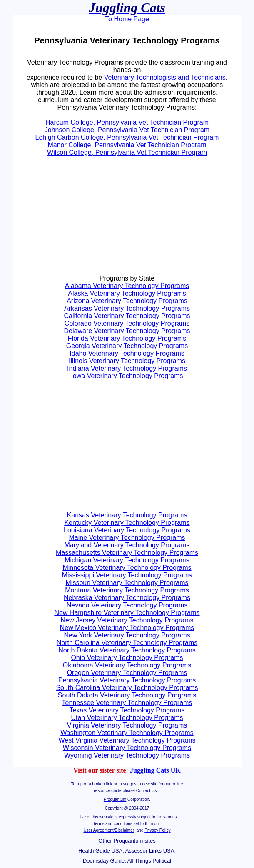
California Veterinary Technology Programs (127, 316)
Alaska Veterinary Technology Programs (127, 293)
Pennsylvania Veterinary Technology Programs (127, 680)
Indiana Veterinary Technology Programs (127, 368)
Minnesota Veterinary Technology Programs (127, 568)
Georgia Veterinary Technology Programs (127, 346)
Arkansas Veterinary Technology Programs (127, 308)
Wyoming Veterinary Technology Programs (127, 755)
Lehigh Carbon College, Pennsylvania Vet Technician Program (127, 137)
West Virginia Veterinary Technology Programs (127, 740)
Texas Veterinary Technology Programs (127, 710)
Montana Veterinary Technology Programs (127, 590)
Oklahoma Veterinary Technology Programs (127, 665)
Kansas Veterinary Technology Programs (127, 515)
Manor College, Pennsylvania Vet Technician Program (127, 145)
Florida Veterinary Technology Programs (127, 338)
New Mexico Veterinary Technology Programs (127, 628)
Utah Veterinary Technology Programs (127, 718)
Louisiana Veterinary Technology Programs (127, 530)
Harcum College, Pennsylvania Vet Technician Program (127, 122)
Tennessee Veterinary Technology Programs (127, 703)
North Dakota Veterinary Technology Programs (127, 650)
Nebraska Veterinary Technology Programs (127, 598)
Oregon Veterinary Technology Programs (127, 673)
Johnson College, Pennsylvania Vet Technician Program (127, 130)
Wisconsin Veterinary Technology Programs (127, 748)
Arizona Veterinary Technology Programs (127, 301)
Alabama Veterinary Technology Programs (127, 286)
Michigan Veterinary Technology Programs (127, 560)
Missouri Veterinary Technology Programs (127, 583)
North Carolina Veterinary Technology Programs (127, 643)
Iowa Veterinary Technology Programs (127, 376)
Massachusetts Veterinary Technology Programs (127, 553)
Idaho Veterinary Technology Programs (127, 353)
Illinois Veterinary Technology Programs (127, 361)
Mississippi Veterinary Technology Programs (127, 575)
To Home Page (127, 19)
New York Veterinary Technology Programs (127, 635)
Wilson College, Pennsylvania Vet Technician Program (127, 152)
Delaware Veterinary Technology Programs (127, 331)
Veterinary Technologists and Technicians (165, 77)
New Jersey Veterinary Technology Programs (127, 620)
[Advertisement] (79, 219)
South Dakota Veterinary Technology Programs (127, 695)
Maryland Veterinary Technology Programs (127, 545)
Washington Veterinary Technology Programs (127, 733)
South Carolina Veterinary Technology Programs (127, 688)
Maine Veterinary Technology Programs (127, 538)
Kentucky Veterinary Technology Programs (127, 523)
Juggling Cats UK (155, 770)
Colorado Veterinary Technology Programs (127, 323)
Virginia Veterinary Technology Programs (127, 725)
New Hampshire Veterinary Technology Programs (127, 613)
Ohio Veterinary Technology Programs (127, 658)
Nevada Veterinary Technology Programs (127, 605)
